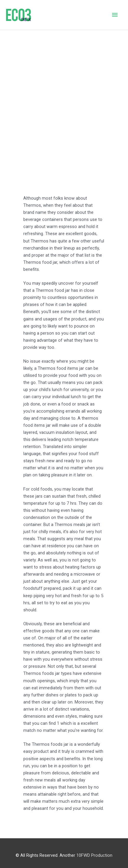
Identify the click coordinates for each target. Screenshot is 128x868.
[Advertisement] (64, 97)
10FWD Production (94, 855)
